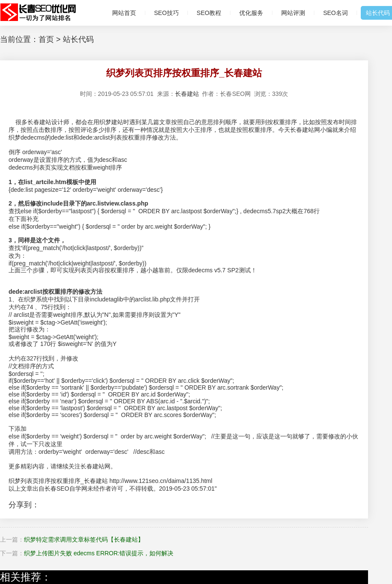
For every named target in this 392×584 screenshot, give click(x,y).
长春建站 (187, 94)
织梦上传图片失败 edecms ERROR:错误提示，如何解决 (99, 553)
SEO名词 (336, 13)
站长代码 (78, 39)
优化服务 (251, 13)
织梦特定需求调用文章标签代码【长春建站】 (84, 539)
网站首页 (124, 13)
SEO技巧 (166, 13)
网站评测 (293, 13)
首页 (46, 39)
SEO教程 (209, 13)
